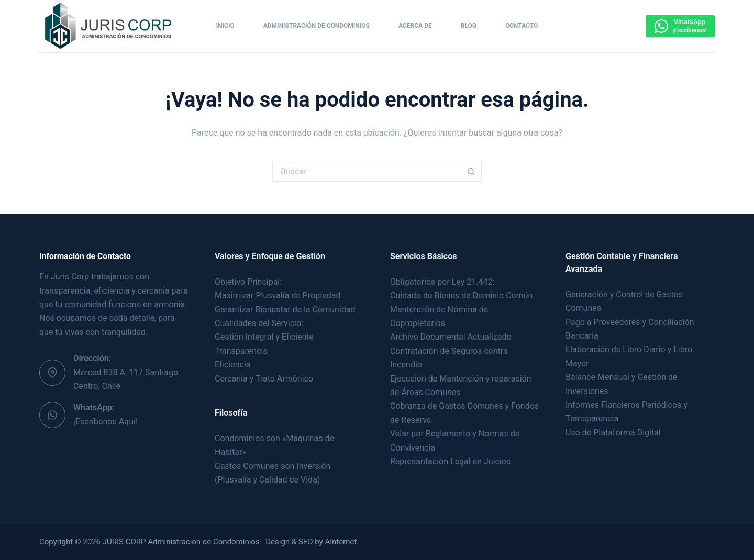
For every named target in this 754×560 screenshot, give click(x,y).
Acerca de (415, 26)
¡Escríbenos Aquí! (106, 422)
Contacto (522, 26)
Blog (469, 26)
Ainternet (341, 542)
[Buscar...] (367, 171)
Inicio (225, 26)
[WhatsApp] (680, 26)
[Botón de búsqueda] (471, 171)
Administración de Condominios (317, 26)
